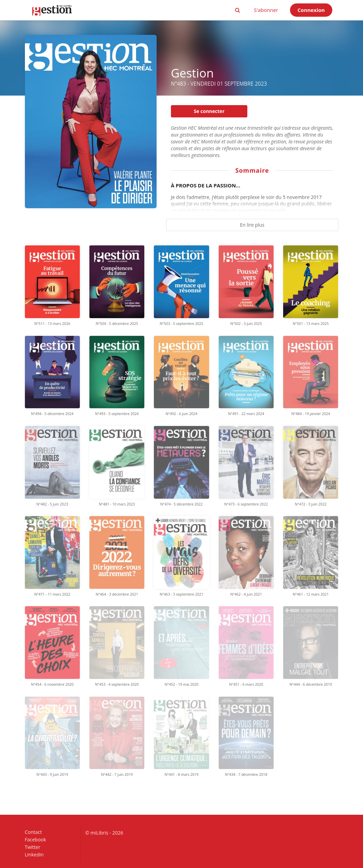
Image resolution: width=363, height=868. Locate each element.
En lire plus (252, 225)
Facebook (35, 839)
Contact (33, 832)
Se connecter (209, 111)
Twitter (33, 847)
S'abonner (266, 10)
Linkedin (34, 854)
